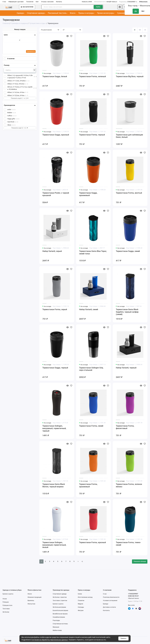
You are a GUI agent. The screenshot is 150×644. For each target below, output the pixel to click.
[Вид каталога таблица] (145, 30)
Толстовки (6, 609)
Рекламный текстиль (58, 13)
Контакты (59, 2)
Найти (98, 7)
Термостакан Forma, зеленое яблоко (129, 485)
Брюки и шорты (8, 594)
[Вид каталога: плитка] (135, 30)
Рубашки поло (7, 605)
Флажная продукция (35, 597)
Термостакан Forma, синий (91, 426)
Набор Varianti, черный (126, 368)
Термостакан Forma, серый (55, 310)
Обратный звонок (133, 598)
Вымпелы (31, 601)
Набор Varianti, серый (52, 251)
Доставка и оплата (109, 607)
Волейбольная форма (60, 614)
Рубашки (6, 602)
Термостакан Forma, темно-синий (128, 544)
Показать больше (140, 561)
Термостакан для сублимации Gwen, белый (129, 136)
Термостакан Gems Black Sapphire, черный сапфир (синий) (127, 312)
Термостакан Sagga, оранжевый (88, 194)
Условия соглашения (110, 601)
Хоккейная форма (59, 617)
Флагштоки (31, 604)
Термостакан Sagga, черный (55, 368)
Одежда (21, 13)
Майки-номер (57, 630)
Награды (81, 607)
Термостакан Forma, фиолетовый (125, 427)
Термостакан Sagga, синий (128, 251)
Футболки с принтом (60, 597)
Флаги (73, 13)
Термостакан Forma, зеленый (92, 77)
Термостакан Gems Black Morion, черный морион (54, 485)
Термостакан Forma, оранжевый (88, 485)
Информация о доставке (16, 2)
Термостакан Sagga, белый (55, 77)
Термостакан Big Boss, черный (130, 77)
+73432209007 (128, 2)
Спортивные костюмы (60, 624)
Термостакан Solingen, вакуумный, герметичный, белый (54, 545)
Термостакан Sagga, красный (56, 135)
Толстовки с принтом (60, 601)
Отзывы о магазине (47, 2)
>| (82, 561)
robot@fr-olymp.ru (106, 2)
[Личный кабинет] (120, 7)
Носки (5, 599)
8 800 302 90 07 (133, 596)
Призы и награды (87, 13)
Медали (80, 604)
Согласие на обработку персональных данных (50, 640)
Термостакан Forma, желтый (129, 193)
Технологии (30, 2)
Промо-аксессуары (106, 13)
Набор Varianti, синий (89, 310)
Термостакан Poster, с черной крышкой (56, 194)
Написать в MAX (87, 2)
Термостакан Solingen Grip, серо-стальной (91, 369)
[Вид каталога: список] (140, 30)
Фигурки (81, 610)
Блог (37, 2)
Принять (123, 638)
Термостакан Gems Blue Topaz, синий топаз (93, 252)
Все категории (27, 7)
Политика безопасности (111, 597)
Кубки (80, 594)
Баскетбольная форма (60, 610)
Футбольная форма (59, 607)
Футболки (6, 612)
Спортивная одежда (36, 13)
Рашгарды (56, 620)
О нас (4, 2)
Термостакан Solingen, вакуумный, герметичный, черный (54, 428)
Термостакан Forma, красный (92, 542)
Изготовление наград (85, 597)
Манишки (56, 627)
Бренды (106, 604)
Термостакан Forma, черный (92, 135)
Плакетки (81, 601)
